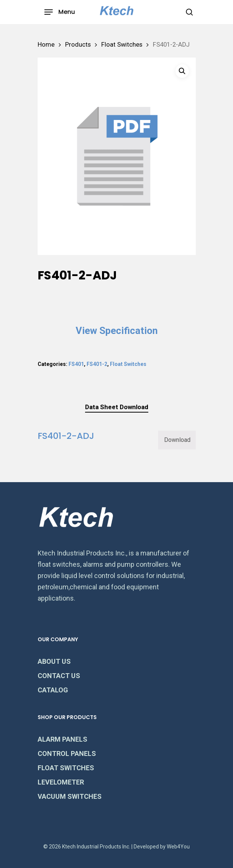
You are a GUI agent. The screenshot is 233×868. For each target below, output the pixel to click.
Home (46, 45)
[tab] (117, 407)
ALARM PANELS (62, 739)
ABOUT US (54, 661)
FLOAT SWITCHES (66, 768)
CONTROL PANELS (67, 753)
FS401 (76, 364)
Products (78, 45)
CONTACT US (59, 676)
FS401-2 (97, 364)
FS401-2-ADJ (66, 436)
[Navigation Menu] (60, 12)
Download (177, 440)
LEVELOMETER (61, 782)
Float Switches (122, 45)
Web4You (178, 847)
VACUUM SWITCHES (70, 796)
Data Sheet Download (117, 407)
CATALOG (53, 690)
